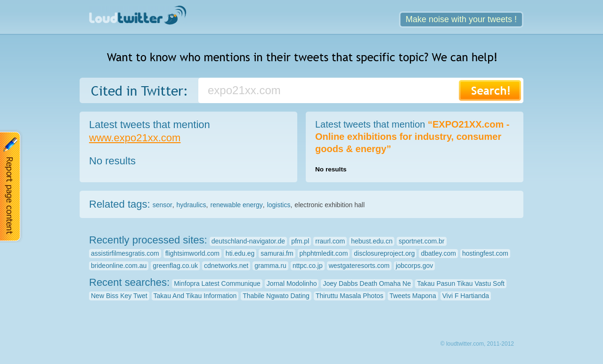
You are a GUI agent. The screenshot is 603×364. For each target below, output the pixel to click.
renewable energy (236, 205)
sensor (163, 205)
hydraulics (191, 205)
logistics (279, 205)
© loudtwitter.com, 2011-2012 (477, 344)
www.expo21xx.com (135, 138)
